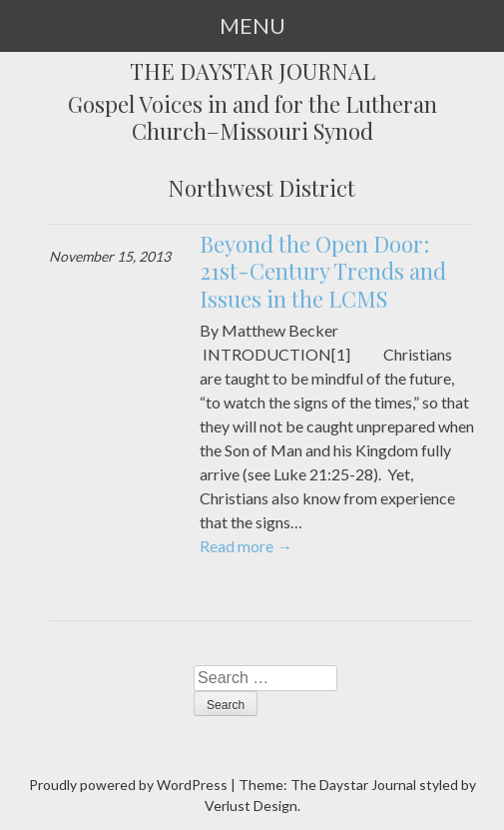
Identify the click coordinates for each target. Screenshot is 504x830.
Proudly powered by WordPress (128, 785)
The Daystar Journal (252, 72)
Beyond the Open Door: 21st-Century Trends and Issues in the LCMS (323, 271)
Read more (246, 546)
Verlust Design (251, 806)
